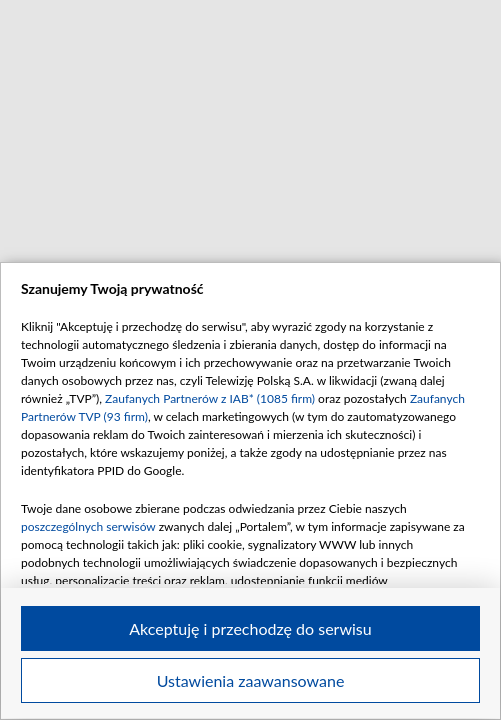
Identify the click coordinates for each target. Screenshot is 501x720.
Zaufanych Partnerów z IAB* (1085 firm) (210, 398)
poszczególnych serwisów (88, 526)
